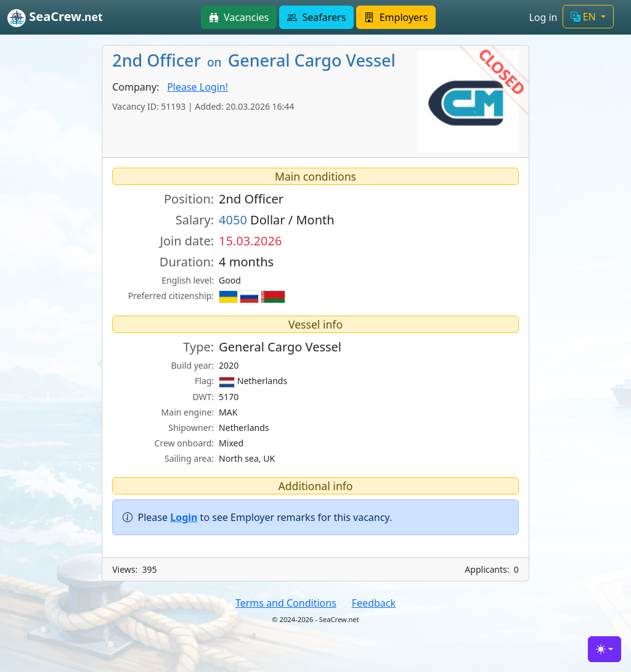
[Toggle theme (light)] (605, 649)
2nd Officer (251, 199)
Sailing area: (189, 458)
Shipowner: (191, 428)
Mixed (231, 443)
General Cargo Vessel (280, 347)
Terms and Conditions (286, 603)
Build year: (192, 365)
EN (584, 17)
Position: (189, 199)
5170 (229, 397)
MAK (228, 412)
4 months (246, 262)
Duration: (187, 262)
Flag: (204, 381)
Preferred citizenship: (171, 296)
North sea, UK (247, 458)
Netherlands (253, 381)
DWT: (203, 397)
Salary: (195, 220)
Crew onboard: (185, 443)
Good (230, 280)
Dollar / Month (277, 220)
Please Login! (197, 87)
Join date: (187, 241)
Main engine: (188, 412)
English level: (188, 280)
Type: (198, 347)
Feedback (374, 603)
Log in (543, 17)
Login (184, 517)
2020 (229, 365)
